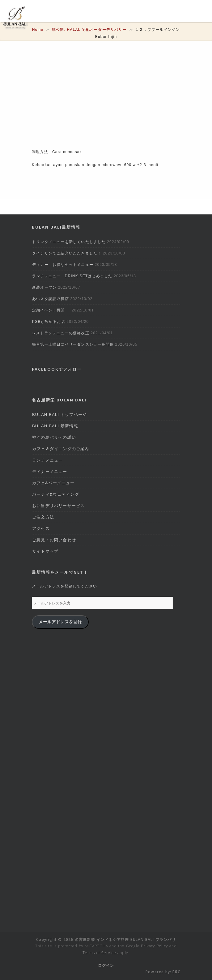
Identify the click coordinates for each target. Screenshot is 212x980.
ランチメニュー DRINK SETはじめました (72, 276)
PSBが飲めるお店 (49, 322)
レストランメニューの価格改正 (61, 333)
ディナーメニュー (50, 472)
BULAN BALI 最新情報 (55, 426)
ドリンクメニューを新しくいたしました (69, 242)
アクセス (41, 529)
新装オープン (44, 287)
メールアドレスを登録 (60, 622)
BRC (176, 972)
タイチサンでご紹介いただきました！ (67, 253)
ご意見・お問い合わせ (54, 540)
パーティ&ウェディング (56, 494)
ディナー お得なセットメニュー (63, 265)
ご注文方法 (43, 517)
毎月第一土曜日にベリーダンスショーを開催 (73, 344)
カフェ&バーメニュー (53, 483)
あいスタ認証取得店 (51, 299)
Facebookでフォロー (57, 369)
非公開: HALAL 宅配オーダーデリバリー (89, 30)
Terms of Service (99, 953)
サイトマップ (45, 551)
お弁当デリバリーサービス (58, 506)
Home (38, 30)
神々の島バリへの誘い (54, 437)
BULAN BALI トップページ (59, 415)
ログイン (106, 965)
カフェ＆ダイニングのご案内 (61, 449)
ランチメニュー (47, 460)
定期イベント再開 (51, 310)
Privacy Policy (155, 946)
